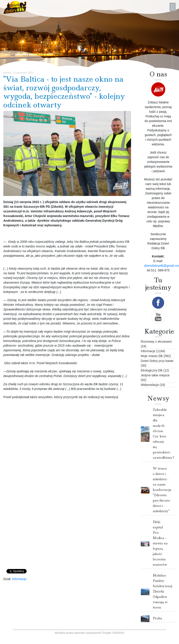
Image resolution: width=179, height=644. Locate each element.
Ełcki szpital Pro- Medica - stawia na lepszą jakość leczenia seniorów (160, 543)
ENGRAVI (118, 633)
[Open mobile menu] (173, 7)
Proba (157, 618)
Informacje (19, 579)
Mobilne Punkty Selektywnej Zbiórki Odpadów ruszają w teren (162, 591)
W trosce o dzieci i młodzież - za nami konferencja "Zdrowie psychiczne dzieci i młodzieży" (162, 490)
